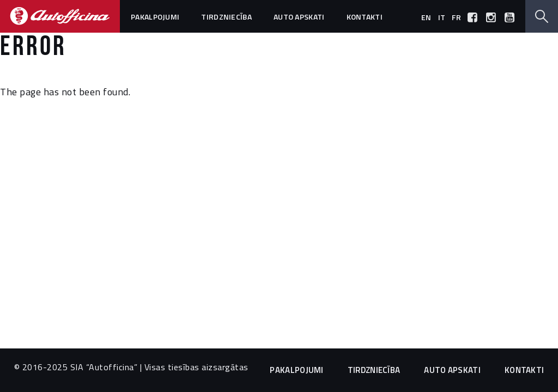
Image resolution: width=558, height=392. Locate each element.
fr (456, 17)
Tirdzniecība (226, 17)
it (442, 17)
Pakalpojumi (155, 17)
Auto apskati (299, 17)
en (426, 17)
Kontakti (365, 17)
